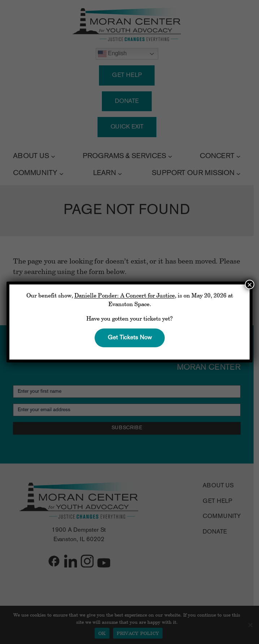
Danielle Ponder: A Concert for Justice (125, 295)
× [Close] (250, 284)
